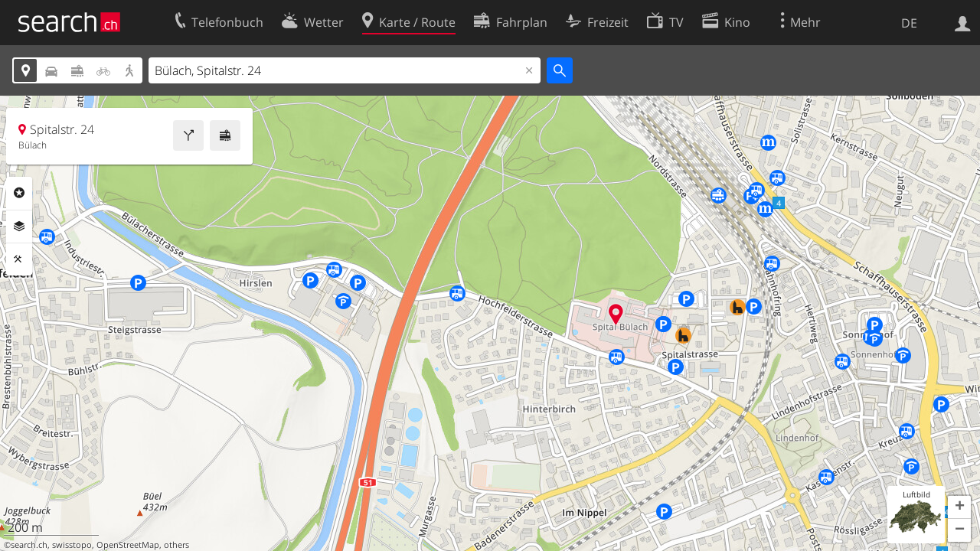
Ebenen (19, 227)
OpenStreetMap (128, 545)
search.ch (29, 545)
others (176, 545)
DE (909, 23)
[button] (959, 507)
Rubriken (19, 193)
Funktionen (19, 259)
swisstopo (72, 545)
